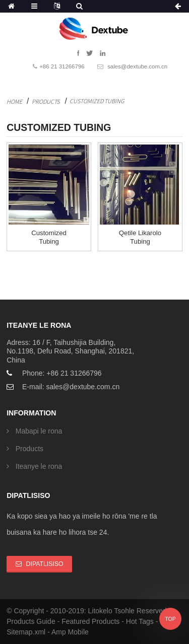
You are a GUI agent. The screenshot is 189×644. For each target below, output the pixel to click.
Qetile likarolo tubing (140, 237)
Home (14, 101)
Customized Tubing (97, 101)
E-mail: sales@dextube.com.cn (71, 387)
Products (46, 101)
